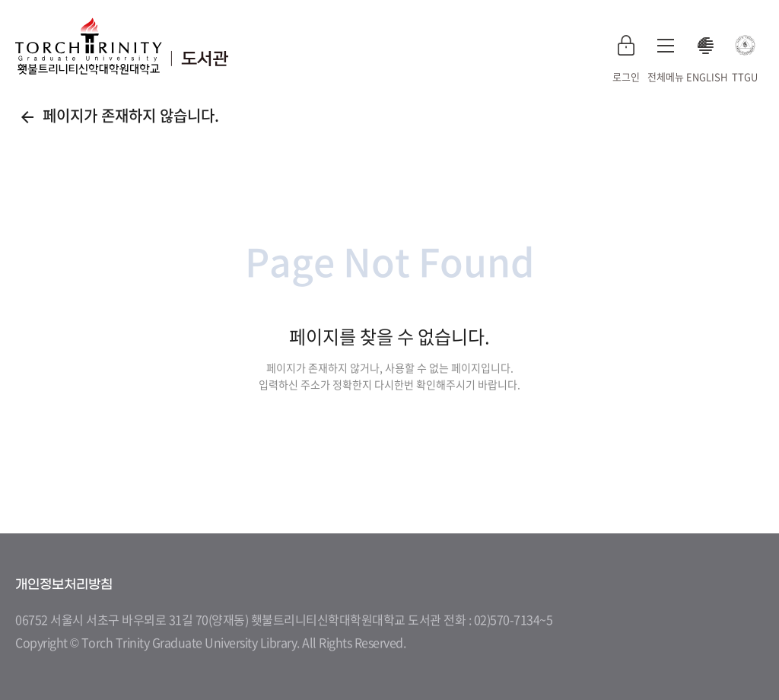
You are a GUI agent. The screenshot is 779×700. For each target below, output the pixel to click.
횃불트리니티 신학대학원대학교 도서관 (122, 46)
